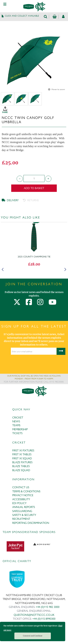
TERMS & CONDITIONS (26, 491)
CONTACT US (21, 487)
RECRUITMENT (21, 519)
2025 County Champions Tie (34, 257)
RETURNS (31, 200)
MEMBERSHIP (20, 429)
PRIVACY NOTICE (23, 495)
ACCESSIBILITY (21, 499)
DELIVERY (10, 200)
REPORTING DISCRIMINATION (31, 523)
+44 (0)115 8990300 (44, 619)
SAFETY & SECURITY (24, 515)
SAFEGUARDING (22, 511)
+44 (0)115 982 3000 (48, 607)
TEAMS (16, 425)
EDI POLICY (19, 503)
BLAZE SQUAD (21, 470)
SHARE (35, 109)
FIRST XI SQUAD (22, 458)
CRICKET (18, 417)
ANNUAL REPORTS (24, 507)
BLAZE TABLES (21, 466)
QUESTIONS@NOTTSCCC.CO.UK (34, 615)
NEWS (16, 421)
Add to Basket (34, 188)
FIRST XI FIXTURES (23, 450)
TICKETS (17, 433)
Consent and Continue (33, 636)
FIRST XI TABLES (22, 454)
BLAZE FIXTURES (22, 462)
